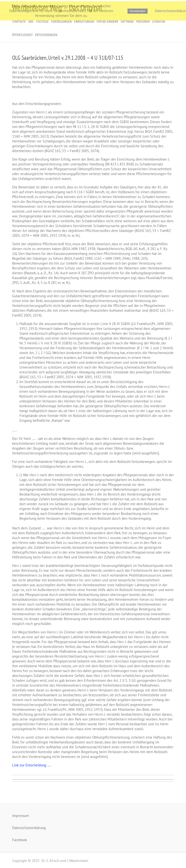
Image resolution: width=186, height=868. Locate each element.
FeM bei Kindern (107, 22)
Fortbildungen (61, 22)
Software (127, 22)
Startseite (19, 22)
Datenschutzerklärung (29, 828)
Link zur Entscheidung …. (31, 765)
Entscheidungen (46, 35)
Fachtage (42, 22)
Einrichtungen (84, 22)
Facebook (19, 840)
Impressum (20, 816)
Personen (143, 22)
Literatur (159, 22)
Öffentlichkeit (22, 35)
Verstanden (137, 11)
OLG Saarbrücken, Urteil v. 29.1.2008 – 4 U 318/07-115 (68, 58)
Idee (31, 22)
